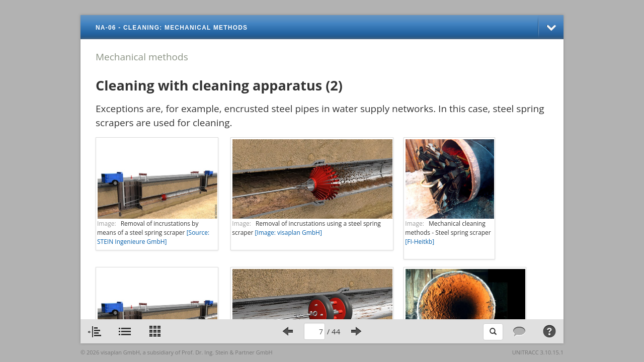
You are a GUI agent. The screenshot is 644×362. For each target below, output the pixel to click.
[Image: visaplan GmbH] (288, 233)
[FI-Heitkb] (420, 242)
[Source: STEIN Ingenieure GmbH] (153, 237)
